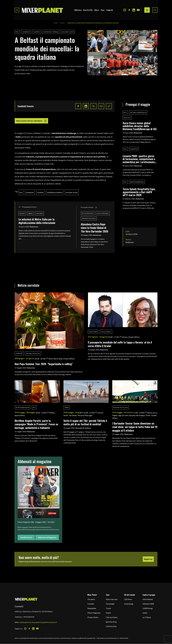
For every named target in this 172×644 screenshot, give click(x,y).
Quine (145, 613)
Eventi (63, 23)
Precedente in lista (27, 207)
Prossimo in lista (89, 207)
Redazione (34, 227)
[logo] (42, 10)
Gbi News (128, 599)
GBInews (78, 10)
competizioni (26, 32)
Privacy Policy (93, 617)
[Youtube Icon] (138, 10)
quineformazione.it (50, 622)
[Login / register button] (147, 10)
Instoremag (129, 604)
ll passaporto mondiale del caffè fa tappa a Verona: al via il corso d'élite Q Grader (120, 344)
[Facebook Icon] (129, 10)
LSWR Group (148, 608)
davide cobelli (93, 332)
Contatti (91, 604)
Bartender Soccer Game (121, 407)
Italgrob (110, 10)
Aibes (97, 10)
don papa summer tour (33, 353)
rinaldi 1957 (19, 353)
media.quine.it (25, 622)
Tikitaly (67, 407)
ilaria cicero (127, 118)
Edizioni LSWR (148, 604)
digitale (30, 213)
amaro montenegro (103, 213)
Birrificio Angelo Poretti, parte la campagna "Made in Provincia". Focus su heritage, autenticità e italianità (36, 424)
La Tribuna (147, 617)
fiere (17, 32)
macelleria (37, 32)
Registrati (148, 559)
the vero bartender (88, 213)
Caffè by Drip (111, 626)
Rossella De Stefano (83, 428)
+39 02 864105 (28, 617)
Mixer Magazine (94, 613)
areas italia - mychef (68, 32)
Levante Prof (134, 149)
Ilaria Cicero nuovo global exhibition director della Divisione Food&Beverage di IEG (140, 126)
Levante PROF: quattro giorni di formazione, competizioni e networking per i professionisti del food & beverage (140, 159)
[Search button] (155, 10)
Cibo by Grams (112, 617)
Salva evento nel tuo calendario (31, 121)
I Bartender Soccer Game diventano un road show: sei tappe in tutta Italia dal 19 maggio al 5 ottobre (135, 427)
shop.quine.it (36, 622)
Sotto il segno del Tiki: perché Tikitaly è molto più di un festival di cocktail (85, 422)
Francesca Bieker (106, 332)
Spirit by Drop (111, 622)
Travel (108, 608)
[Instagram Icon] (125, 10)
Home (55, 23)
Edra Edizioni (148, 599)
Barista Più (88, 10)
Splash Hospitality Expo (137, 182)
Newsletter (92, 608)
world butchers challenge (51, 32)
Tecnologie (110, 604)
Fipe (103, 10)
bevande (22, 213)
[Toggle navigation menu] (17, 10)
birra (34, 407)
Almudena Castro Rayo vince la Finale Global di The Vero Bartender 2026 (95, 228)
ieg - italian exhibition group (138, 113)
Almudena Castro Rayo (89, 218)
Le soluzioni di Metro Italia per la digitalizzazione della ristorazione (37, 221)
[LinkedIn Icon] (134, 10)
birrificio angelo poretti (23, 407)
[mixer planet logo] (26, 599)
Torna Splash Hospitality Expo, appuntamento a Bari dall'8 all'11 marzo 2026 (139, 192)
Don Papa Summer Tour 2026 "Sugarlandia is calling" (44, 364)
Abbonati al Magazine (47, 537)
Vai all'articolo (26, 537)
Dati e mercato (112, 599)
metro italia (39, 213)
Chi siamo (91, 599)
